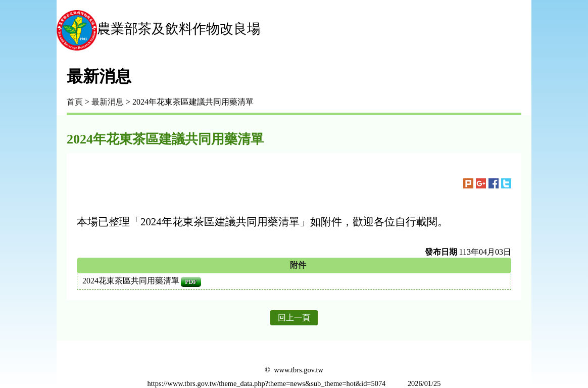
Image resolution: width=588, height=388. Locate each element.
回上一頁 (294, 318)
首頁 (75, 102)
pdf (191, 282)
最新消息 (108, 102)
